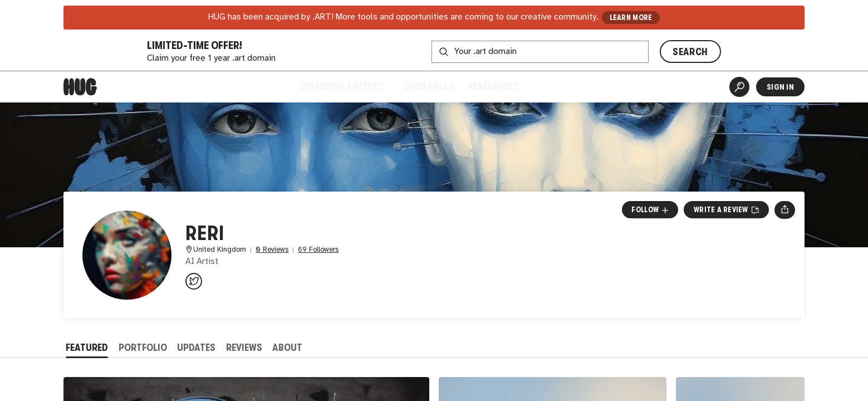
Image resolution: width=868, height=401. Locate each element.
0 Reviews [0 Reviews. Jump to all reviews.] (272, 250)
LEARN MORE (631, 18)
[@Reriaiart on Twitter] (194, 281)
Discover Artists (346, 86)
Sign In (780, 87)
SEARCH (690, 52)
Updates (196, 348)
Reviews (244, 348)
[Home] (80, 87)
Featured (87, 348)
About (287, 348)
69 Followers (318, 250)
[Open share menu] (785, 210)
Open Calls (429, 86)
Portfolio (143, 348)
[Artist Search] (739, 87)
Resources (496, 86)
